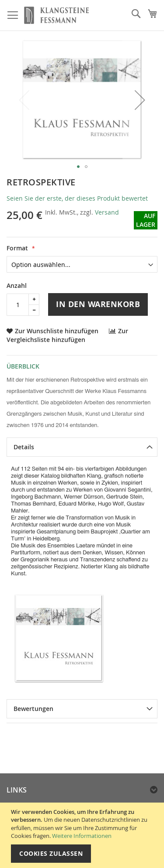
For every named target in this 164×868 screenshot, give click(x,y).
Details (24, 447)
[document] (83, 835)
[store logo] (56, 15)
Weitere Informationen (82, 836)
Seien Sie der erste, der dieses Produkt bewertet (77, 198)
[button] (140, 100)
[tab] (82, 447)
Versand (107, 212)
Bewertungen (33, 709)
